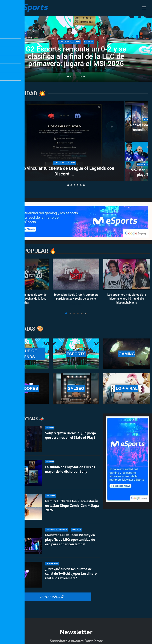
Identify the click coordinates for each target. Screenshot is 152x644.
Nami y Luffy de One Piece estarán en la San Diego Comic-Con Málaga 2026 (72, 506)
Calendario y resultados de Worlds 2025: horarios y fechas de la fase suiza (25, 299)
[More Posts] (52, 597)
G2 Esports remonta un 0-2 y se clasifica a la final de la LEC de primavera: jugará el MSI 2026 (76, 56)
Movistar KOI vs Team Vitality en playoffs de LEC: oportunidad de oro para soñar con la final (70, 540)
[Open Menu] (144, 8)
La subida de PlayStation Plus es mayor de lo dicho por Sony (70, 469)
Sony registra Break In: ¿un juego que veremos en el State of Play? (71, 435)
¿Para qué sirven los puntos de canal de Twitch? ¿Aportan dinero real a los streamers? (71, 574)
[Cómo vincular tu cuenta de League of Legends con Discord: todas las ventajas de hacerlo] (64, 141)
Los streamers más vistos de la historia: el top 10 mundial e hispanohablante (127, 299)
